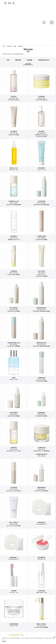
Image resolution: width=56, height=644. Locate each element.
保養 (15, 47)
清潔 (8, 60)
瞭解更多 (4, 641)
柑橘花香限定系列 (44, 60)
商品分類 (9, 47)
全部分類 (20, 47)
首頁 (4, 47)
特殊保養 (29, 60)
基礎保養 (18, 60)
